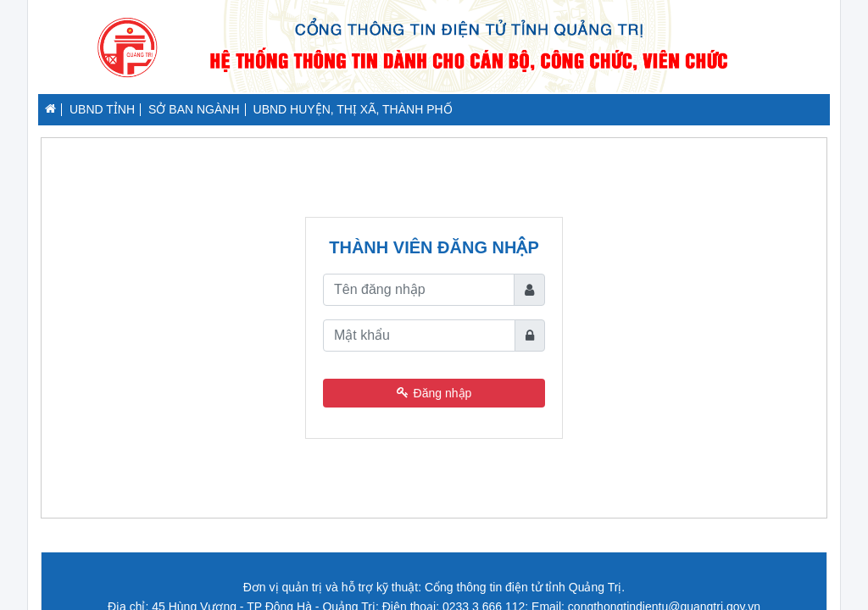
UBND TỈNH (102, 109)
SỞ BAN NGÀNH (194, 109)
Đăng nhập (434, 393)
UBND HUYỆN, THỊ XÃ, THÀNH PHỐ (353, 109)
